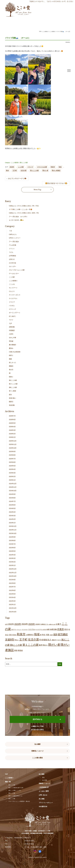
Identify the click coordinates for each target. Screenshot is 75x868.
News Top (37, 190)
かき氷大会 (13, 263)
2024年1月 (12, 523)
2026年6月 (12, 420)
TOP (40, 32)
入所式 (11, 334)
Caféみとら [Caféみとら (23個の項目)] (44, 624)
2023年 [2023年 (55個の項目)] (18, 624)
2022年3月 (12, 601)
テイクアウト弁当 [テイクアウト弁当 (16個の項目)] (41, 630)
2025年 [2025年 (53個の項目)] (32, 624)
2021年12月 (13, 608)
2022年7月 (12, 587)
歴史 (43, 777)
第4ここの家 (12, 793)
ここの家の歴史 (37, 758)
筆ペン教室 (13, 391)
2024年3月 (12, 516)
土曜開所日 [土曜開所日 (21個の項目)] (30, 635)
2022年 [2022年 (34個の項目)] (11, 624)
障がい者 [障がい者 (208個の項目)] (54, 645)
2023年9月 (12, 537)
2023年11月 (13, 530)
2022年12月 (13, 569)
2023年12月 (13, 526)
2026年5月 (12, 423)
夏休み (11, 348)
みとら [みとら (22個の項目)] (14, 630)
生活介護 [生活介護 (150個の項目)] (33, 639)
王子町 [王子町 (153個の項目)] (23, 639)
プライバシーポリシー (46, 803)
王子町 (15, 170)
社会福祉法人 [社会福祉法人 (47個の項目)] (45, 640)
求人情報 (42, 799)
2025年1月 (12, 480)
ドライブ (30, 167)
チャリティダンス (15, 295)
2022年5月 (12, 594)
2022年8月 (12, 583)
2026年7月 (12, 416)
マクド (11, 320)
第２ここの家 (13, 384)
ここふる (12, 284)
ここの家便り (15, 163)
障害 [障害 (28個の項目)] (16, 650)
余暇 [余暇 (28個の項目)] (48, 629)
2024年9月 (12, 494)
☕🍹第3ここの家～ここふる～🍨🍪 (21, 209)
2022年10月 (13, 576)
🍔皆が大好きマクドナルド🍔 (56, 183)
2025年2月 (12, 476)
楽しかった (13, 362)
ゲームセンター (14, 273)
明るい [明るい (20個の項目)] (17, 640)
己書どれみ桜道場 (15, 352)
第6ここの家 (13, 387)
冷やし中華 (13, 338)
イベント (12, 249)
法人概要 (37, 744)
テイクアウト (13, 298)
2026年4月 (12, 427)
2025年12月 (13, 441)
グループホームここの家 (17, 270)
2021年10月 (13, 612)
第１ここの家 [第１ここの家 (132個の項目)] (31, 645)
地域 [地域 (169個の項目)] (37, 634)
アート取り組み (14, 242)
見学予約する (37, 719)
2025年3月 (12, 473)
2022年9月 (12, 580)
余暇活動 (12, 327)
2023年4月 (12, 555)
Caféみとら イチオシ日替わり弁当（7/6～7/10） (24, 206)
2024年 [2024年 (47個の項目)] (25, 624)
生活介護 (24, 170)
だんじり (12, 291)
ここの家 (21, 167)
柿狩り (11, 355)
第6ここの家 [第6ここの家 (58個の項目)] (16, 645)
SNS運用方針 (43, 807)
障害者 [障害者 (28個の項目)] (20, 650)
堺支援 (11, 341)
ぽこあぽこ (13, 316)
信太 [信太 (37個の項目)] (66, 629)
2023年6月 (12, 548)
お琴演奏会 (13, 256)
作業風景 (12, 330)
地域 (60, 167)
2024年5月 (12, 508)
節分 (10, 395)
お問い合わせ (43, 795)
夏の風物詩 (13, 345)
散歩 (7, 170)
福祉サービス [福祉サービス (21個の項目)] (56, 640)
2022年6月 (12, 590)
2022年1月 (12, 605)
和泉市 (53, 167)
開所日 (11, 402)
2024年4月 (12, 512)
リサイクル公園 (42, 167)
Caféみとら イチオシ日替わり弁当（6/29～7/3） (24, 213)
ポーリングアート (15, 313)
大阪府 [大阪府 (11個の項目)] (51, 635)
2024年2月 (12, 519)
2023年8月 (12, 541)
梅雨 (10, 359)
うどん (11, 252)
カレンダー (13, 266)
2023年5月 (12, 551)
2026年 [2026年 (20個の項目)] (38, 624)
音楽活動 (12, 405)
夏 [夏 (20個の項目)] (41, 635)
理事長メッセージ (37, 751)
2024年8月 (12, 498)
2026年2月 (12, 434)
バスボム (12, 306)
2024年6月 (12, 505)
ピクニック (13, 309)
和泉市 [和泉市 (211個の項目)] (21, 634)
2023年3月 (12, 558)
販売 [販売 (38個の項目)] (41, 645)
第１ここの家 (34, 170)
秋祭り (11, 377)
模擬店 (11, 366)
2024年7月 (12, 501)
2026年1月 (12, 437)
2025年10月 (13, 448)
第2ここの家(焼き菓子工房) (16, 788)
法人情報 (45, 780)
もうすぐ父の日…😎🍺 (16, 220)
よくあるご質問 (44, 791)
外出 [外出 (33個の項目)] (44, 635)
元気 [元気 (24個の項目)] (10, 635)
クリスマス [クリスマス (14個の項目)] (25, 630)
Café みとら (13, 234)
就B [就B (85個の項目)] (55, 634)
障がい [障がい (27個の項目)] (45, 645)
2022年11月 (13, 573)
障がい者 (45, 170)
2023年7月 (12, 544)
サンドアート (13, 288)
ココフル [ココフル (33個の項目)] (31, 629)
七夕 (10, 323)
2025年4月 (12, 469)
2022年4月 (12, 597)
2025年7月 (12, 459)
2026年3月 (12, 430)
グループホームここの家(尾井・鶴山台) (19, 801)
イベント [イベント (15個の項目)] (19, 630)
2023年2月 (12, 562)
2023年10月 (13, 533)
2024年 (12, 167)
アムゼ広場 (13, 245)
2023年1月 (12, 565)
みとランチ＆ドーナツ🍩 (17, 178)
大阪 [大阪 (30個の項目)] (47, 635)
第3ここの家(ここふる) (15, 790)
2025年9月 (12, 451)
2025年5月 (12, 466)
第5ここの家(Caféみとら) (15, 796)
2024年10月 (13, 491)
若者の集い (13, 398)
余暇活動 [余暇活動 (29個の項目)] (53, 629)
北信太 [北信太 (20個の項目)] (14, 635)
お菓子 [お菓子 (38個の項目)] (58, 624)
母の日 (11, 370)
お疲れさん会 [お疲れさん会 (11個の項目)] (52, 624)
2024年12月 (13, 484)
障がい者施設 (56, 170)
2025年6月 (12, 462)
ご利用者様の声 (44, 787)
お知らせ (12, 259)
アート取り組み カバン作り (18, 217)
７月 (10, 231)
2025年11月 (13, 444)
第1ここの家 (24, 163)
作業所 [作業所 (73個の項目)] (61, 629)
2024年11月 (13, 487)
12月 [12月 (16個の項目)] (6, 624)
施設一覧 (8, 782)
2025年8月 (12, 455)
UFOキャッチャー (15, 238)
